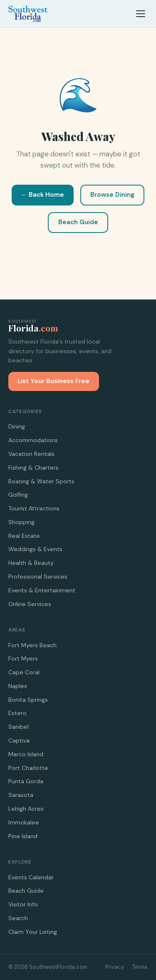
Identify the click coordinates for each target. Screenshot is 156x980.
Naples (18, 686)
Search (18, 918)
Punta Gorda (26, 781)
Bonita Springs (28, 700)
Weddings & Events (35, 549)
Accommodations (33, 440)
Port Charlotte (28, 768)
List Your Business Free (53, 381)
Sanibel (19, 727)
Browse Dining (112, 195)
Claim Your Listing (33, 932)
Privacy (115, 967)
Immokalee (24, 822)
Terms (140, 967)
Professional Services (38, 577)
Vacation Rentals (31, 454)
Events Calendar (31, 877)
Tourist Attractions (34, 508)
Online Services (30, 604)
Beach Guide (78, 222)
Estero (17, 713)
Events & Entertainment (42, 590)
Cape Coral (24, 672)
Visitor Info (23, 904)
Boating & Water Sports (41, 481)
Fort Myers (23, 658)
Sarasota (21, 795)
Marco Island (26, 754)
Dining (17, 426)
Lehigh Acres (26, 809)
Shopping (21, 522)
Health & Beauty (31, 563)
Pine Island (23, 836)
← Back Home (42, 195)
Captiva (19, 740)
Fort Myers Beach (32, 645)
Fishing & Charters (33, 468)
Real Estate (24, 536)
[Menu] (140, 14)
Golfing (18, 495)
